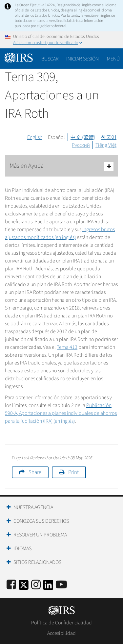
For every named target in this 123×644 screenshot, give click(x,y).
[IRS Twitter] (24, 587)
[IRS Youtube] (61, 585)
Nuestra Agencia (33, 507)
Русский (81, 145)
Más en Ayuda (61, 166)
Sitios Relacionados (37, 562)
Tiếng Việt (106, 145)
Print (73, 472)
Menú (113, 59)
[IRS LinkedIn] (48, 587)
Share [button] (35, 472)
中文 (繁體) (83, 137)
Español (56, 137)
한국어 (109, 137)
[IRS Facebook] (11, 585)
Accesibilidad (61, 633)
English (35, 137)
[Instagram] (36, 585)
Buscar (50, 59)
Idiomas (22, 549)
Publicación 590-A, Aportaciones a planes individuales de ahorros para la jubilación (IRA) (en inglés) (61, 413)
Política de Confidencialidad (61, 623)
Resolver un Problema (40, 535)
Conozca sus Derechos (41, 521)
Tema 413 (67, 347)
